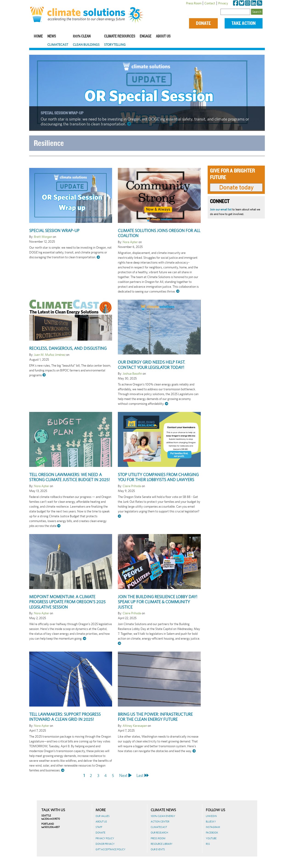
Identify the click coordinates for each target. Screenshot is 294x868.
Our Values (103, 816)
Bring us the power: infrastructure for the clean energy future (155, 717)
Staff (99, 827)
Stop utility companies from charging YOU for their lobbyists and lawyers (158, 477)
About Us (163, 36)
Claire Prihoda (132, 486)
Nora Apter (130, 242)
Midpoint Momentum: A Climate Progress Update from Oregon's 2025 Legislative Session (67, 602)
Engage (146, 36)
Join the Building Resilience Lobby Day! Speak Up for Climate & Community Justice (158, 602)
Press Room (194, 3)
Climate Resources (120, 36)
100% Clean (82, 36)
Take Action (244, 23)
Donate (203, 23)
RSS (208, 844)
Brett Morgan (43, 237)
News (52, 36)
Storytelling (115, 45)
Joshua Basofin (132, 374)
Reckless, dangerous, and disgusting (68, 348)
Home (38, 36)
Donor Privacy (105, 844)
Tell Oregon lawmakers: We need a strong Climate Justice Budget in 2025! (69, 477)
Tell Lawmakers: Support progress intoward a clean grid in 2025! (65, 717)
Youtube (211, 838)
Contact (210, 3)
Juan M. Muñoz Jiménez (50, 355)
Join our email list (221, 209)
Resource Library (162, 844)
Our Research (159, 833)
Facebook (212, 833)
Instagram (213, 827)
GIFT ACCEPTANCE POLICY (110, 849)
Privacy (223, 3)
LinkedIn (211, 816)
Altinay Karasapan (135, 726)
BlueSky (211, 822)
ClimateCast (58, 45)
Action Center (160, 822)
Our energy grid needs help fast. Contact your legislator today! (151, 365)
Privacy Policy (105, 838)
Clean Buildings (86, 45)
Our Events (158, 849)
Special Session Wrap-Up (62, 113)
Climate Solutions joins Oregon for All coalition (159, 233)
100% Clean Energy (163, 816)
